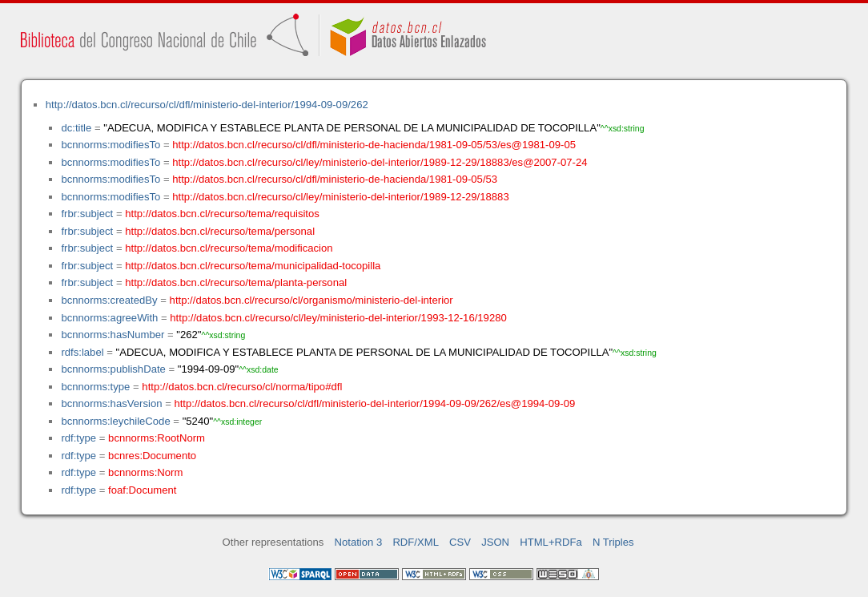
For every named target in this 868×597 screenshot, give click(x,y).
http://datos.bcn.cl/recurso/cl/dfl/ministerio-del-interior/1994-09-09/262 (207, 105)
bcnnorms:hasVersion (111, 403)
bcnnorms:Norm (145, 472)
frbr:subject (87, 214)
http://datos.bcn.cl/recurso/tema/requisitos (222, 214)
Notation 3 (359, 542)
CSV (460, 542)
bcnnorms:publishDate (113, 369)
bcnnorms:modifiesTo (111, 145)
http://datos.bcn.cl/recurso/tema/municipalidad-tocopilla (253, 266)
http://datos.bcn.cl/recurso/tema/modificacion (229, 248)
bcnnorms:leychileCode (115, 421)
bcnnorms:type (95, 387)
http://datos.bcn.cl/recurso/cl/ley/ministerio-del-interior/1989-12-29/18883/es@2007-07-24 (380, 162)
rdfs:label (82, 352)
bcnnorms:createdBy (109, 300)
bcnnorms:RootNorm (157, 438)
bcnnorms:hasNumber (113, 335)
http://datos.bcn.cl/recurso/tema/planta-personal (236, 282)
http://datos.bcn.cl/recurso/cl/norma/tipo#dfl (242, 387)
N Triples (613, 542)
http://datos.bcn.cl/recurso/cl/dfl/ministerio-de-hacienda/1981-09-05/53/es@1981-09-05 (374, 145)
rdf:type (78, 438)
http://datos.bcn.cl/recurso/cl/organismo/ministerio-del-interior (311, 300)
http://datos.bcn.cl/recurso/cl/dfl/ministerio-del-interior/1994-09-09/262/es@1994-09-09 (374, 403)
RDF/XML (416, 542)
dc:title (76, 128)
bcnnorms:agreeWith (109, 318)
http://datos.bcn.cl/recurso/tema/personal (220, 231)
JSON (495, 542)
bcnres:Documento (152, 456)
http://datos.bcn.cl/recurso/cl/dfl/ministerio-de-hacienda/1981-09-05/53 (335, 179)
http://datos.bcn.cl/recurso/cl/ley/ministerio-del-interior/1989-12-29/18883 (340, 197)
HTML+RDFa (551, 542)
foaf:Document (142, 490)
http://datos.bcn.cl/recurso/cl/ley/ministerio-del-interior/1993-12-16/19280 (338, 318)
